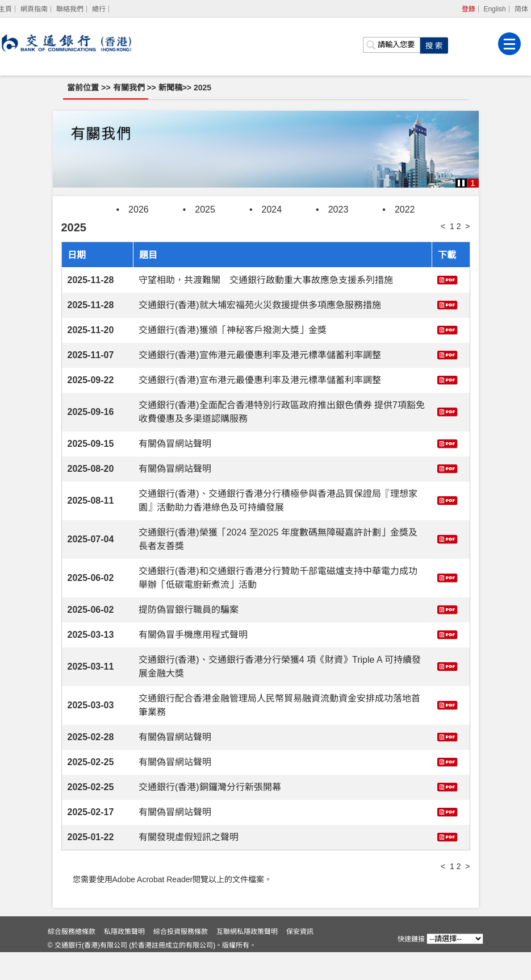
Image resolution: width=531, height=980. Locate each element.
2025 (206, 87)
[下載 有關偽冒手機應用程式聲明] (448, 634)
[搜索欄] (392, 43)
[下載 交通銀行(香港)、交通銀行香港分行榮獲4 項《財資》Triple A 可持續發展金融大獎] (448, 666)
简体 (521, 9)
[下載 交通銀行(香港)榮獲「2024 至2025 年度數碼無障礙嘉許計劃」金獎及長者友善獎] (448, 539)
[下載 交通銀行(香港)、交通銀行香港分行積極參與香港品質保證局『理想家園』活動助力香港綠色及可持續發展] (448, 500)
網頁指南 (34, 9)
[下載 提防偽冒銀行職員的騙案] (448, 609)
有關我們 (133, 87)
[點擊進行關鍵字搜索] (434, 43)
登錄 (469, 9)
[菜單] (510, 41)
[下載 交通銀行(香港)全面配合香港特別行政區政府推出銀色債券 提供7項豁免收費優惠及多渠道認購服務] (448, 411)
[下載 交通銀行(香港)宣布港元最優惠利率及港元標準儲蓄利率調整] (448, 379)
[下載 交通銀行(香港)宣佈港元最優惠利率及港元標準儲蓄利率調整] (448, 354)
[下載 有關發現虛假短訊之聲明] (448, 836)
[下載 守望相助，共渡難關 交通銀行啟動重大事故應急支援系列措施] (448, 279)
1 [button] (473, 183)
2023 (338, 209)
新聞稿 (174, 87)
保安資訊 (307, 960)
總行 (99, 9)
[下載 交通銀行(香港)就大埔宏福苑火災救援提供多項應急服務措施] (448, 304)
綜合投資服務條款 (188, 960)
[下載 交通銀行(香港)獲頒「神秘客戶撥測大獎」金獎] (448, 329)
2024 (272, 209)
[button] (461, 183)
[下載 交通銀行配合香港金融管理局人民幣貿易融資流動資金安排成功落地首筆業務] (448, 705)
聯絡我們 (70, 9)
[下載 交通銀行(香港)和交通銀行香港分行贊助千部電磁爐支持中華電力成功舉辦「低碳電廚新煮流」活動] (448, 577)
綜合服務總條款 (79, 960)
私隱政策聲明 (132, 960)
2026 (139, 209)
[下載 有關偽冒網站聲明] (448, 443)
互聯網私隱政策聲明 (254, 960)
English (495, 9)
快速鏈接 (404, 939)
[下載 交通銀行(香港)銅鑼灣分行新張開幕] (448, 786)
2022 (405, 209)
